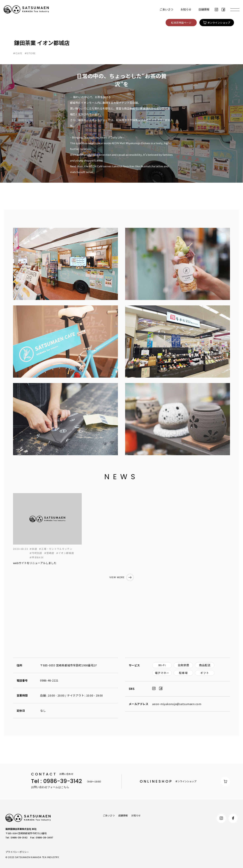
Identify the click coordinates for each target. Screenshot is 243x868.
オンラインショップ (185, 782)
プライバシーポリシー (17, 852)
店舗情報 (204, 9)
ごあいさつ (166, 9)
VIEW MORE (117, 577)
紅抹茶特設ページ (181, 23)
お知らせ (186, 9)
